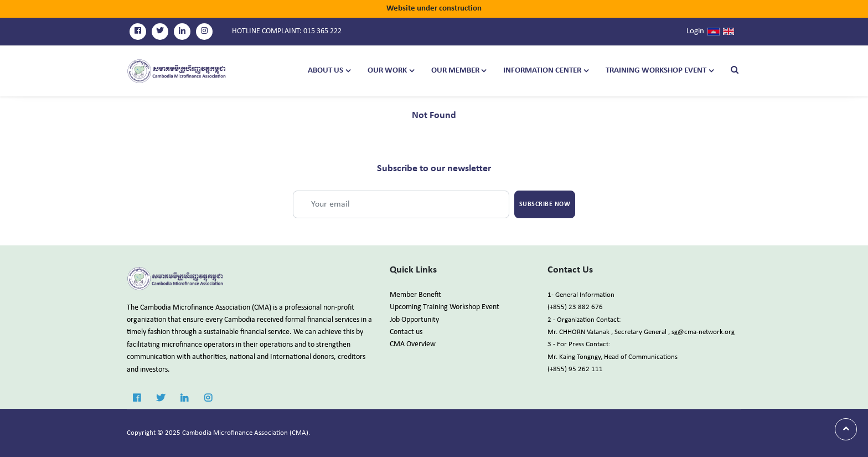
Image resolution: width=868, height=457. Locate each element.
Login (695, 31)
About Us (325, 71)
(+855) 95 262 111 (575, 369)
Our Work (387, 71)
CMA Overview (413, 344)
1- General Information (581, 295)
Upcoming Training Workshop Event (445, 307)
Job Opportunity (414, 320)
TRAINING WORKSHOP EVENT (656, 71)
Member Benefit (415, 295)
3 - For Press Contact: (579, 344)
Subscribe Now (545, 204)
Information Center (542, 71)
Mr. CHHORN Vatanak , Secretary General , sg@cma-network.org (641, 332)
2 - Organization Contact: (584, 320)
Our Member (455, 71)
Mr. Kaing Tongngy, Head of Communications (613, 357)
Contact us (406, 332)
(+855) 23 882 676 (575, 307)
